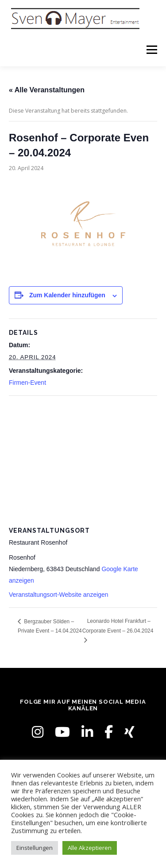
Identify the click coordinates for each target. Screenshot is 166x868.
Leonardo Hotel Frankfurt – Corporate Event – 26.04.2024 (118, 626)
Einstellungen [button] (35, 848)
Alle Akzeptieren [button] (90, 848)
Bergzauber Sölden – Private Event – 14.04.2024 (50, 626)
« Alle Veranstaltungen (47, 90)
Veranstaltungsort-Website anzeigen (59, 595)
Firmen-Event (27, 383)
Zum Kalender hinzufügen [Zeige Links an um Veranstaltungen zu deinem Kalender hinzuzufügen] (67, 295)
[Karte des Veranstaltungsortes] (83, 460)
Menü (151, 50)
